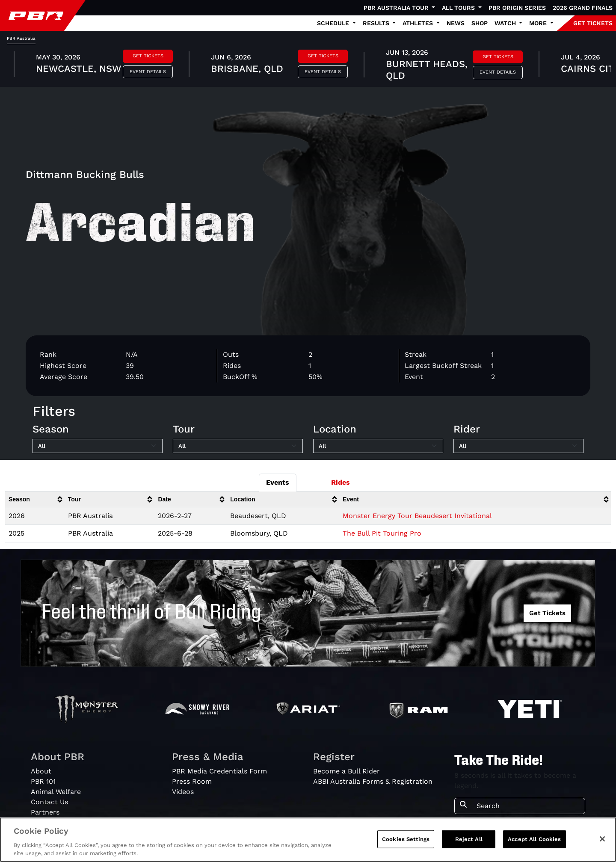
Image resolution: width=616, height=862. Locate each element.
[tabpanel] (308, 65)
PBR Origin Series (517, 8)
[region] (308, 840)
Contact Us (49, 802)
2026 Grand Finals (583, 8)
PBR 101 (43, 781)
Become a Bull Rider (346, 771)
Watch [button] (506, 23)
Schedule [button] (334, 23)
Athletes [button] (419, 23)
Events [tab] (278, 482)
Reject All (469, 839)
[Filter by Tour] (238, 446)
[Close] (602, 839)
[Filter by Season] (98, 446)
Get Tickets (148, 56)
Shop (480, 23)
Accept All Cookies (534, 839)
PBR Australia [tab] (21, 38)
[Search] (528, 806)
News (456, 23)
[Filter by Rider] (518, 446)
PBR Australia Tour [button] (397, 8)
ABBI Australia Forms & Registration (373, 781)
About (41, 771)
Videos (183, 792)
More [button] (539, 23)
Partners (45, 812)
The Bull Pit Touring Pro (382, 533)
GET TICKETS (593, 23)
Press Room (192, 781)
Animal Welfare (56, 792)
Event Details (148, 72)
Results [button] (377, 23)
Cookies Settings (406, 839)
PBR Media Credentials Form (219, 771)
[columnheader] (35, 499)
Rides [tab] (341, 482)
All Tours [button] (459, 8)
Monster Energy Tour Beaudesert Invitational (417, 516)
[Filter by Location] (378, 446)
